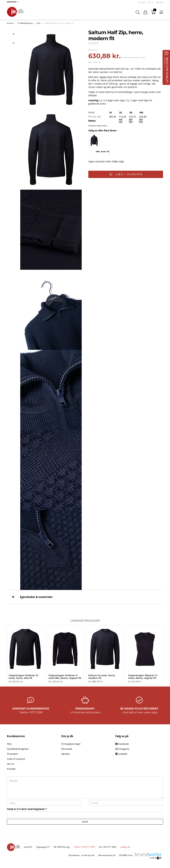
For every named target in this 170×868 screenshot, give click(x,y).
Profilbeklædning (25, 23)
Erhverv (10, 23)
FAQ (9, 744)
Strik (39, 23)
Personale (67, 749)
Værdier (66, 754)
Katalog (160, 2)
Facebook (122, 744)
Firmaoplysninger (71, 744)
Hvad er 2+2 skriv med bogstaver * (27, 809)
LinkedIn (121, 754)
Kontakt (142, 2)
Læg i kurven (126, 174)
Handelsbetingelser (18, 749)
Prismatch (13, 754)
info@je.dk (125, 847)
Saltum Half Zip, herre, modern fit (59, 23)
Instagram (122, 749)
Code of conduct (16, 759)
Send (85, 822)
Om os (151, 2)
